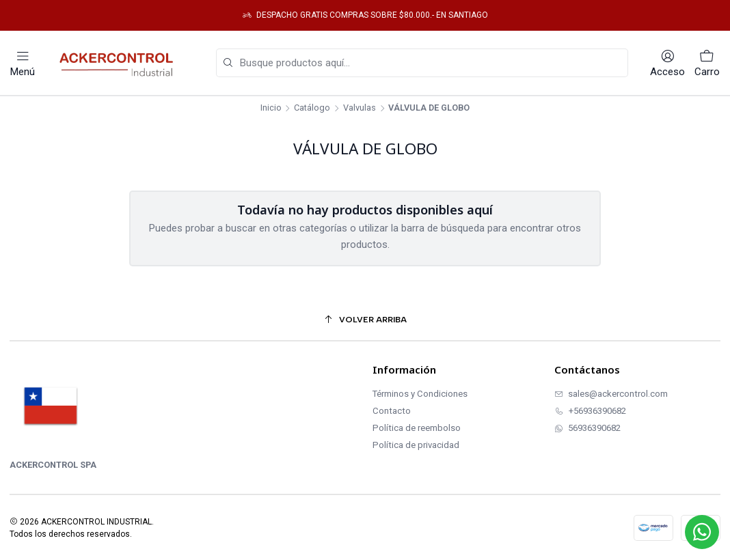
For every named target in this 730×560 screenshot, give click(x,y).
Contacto (392, 411)
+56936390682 (591, 411)
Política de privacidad (416, 445)
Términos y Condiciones (420, 394)
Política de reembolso (417, 428)
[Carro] (707, 63)
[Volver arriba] (365, 320)
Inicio (271, 108)
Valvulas (360, 108)
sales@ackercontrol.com (611, 394)
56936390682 (588, 428)
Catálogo (312, 108)
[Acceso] (667, 63)
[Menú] (23, 63)
